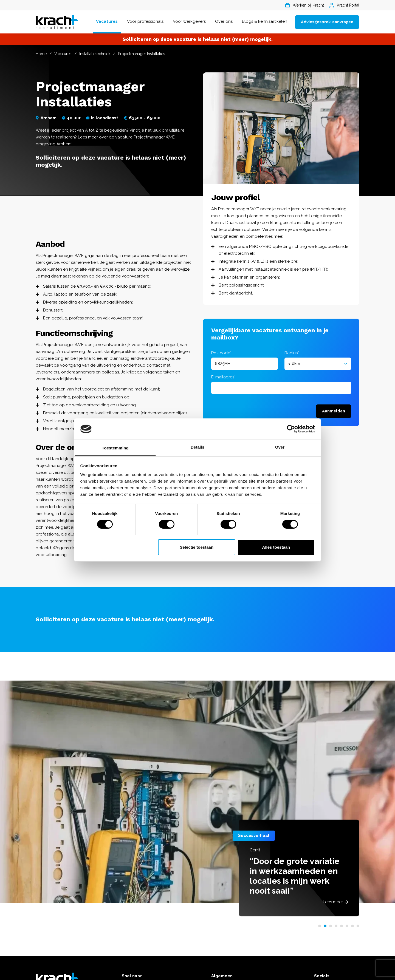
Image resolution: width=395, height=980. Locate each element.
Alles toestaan (276, 547)
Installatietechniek (95, 54)
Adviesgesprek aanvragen (327, 22)
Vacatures (107, 21)
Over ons (224, 21)
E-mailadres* (223, 377)
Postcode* (221, 353)
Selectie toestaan (197, 547)
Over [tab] (280, 447)
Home (41, 54)
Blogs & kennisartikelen (265, 21)
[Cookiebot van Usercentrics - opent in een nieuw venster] (291, 429)
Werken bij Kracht (305, 5)
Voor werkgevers (189, 21)
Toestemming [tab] (115, 448)
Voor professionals (145, 21)
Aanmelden (334, 411)
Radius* (292, 353)
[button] (320, 926)
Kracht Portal (344, 5)
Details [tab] (198, 447)
